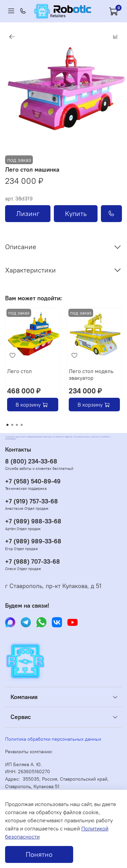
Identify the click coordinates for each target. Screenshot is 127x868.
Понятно (39, 854)
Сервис (21, 717)
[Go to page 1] (7, 425)
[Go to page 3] (17, 425)
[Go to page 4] (22, 425)
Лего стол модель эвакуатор (91, 374)
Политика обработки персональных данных (53, 739)
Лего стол (19, 371)
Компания (24, 697)
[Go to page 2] (12, 425)
